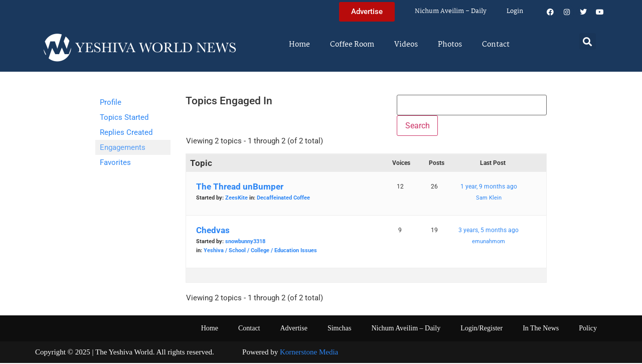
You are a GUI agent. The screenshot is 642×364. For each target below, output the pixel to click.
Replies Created (126, 132)
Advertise (293, 329)
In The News (541, 329)
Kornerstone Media (309, 353)
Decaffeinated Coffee (283, 199)
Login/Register (481, 329)
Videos (406, 45)
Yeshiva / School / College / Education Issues (260, 251)
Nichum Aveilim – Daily (451, 11)
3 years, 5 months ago (489, 231)
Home (299, 45)
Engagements (123, 147)
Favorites (115, 162)
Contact (496, 45)
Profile (111, 102)
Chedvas (213, 231)
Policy (588, 329)
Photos (450, 45)
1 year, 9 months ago (489, 188)
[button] (588, 41)
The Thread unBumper (240, 188)
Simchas (339, 329)
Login (515, 11)
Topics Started (124, 117)
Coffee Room (352, 45)
